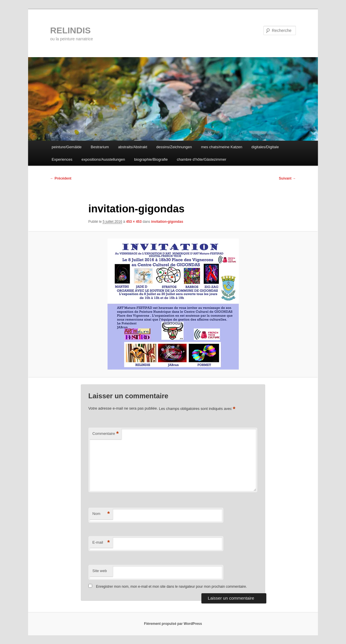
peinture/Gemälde (67, 147)
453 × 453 (134, 222)
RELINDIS (70, 30)
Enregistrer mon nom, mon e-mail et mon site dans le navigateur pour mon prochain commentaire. (171, 587)
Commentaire (106, 434)
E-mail (101, 543)
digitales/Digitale (265, 147)
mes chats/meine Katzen (222, 147)
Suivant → (287, 178)
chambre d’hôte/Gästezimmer (202, 159)
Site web (100, 571)
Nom (101, 514)
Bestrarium (100, 147)
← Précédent (61, 178)
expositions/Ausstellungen (103, 159)
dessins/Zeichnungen (174, 147)
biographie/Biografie (151, 159)
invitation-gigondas (167, 222)
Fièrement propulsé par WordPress (173, 624)
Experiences (62, 159)
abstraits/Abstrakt (132, 147)
